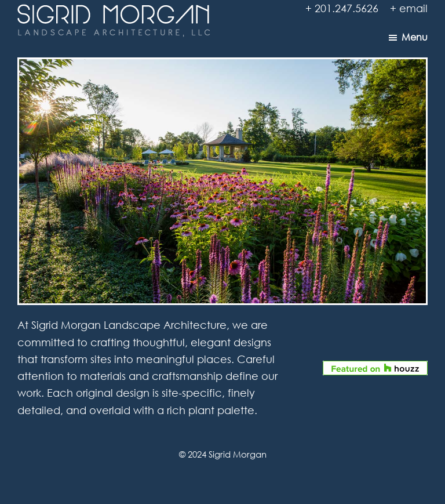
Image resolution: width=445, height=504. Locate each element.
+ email (409, 8)
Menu (415, 37)
